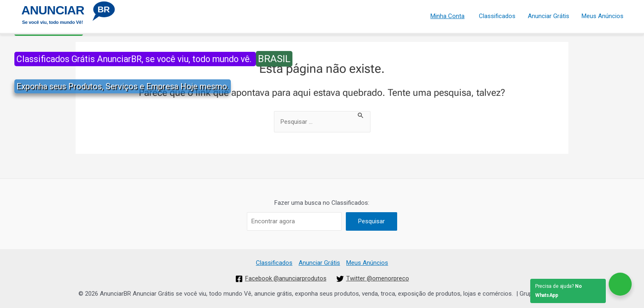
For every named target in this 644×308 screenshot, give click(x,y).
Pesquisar (371, 221)
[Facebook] (281, 279)
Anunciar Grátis (549, 16)
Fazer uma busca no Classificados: (322, 203)
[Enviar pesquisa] (361, 115)
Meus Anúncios (603, 16)
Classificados (497, 16)
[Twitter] (373, 279)
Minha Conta (447, 16)
